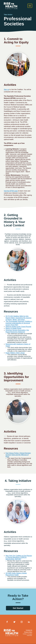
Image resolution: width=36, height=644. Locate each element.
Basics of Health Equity (13, 328)
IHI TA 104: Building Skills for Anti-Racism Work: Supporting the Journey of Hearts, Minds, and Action (18, 318)
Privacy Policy (28, 632)
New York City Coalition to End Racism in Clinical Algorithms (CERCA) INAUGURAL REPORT (19, 557)
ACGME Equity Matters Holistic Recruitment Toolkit (16, 574)
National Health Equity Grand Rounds (18, 327)
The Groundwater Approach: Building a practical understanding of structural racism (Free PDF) (19, 323)
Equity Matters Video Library (15, 353)
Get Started (18, 608)
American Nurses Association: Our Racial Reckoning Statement (17, 331)
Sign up (6, 89)
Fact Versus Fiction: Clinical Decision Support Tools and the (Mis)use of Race (18, 455)
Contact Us (29, 630)
